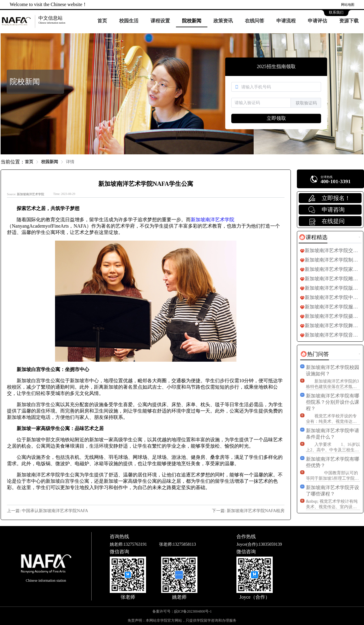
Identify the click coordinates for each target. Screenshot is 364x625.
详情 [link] (70, 162)
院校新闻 (192, 21)
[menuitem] (102, 21)
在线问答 (255, 21)
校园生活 (129, 21)
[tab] (313, 237)
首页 (102, 21)
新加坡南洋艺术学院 (31, 194)
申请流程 (286, 21)
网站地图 (348, 5)
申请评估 (317, 21)
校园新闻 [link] (50, 162)
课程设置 (160, 21)
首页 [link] (29, 162)
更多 (359, 237)
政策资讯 (223, 21)
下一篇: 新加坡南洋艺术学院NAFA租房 (248, 511)
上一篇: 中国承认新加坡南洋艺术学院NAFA (47, 511)
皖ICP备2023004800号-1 (193, 611)
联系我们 (336, 12)
